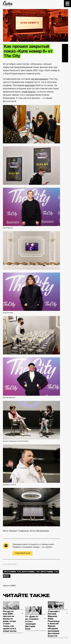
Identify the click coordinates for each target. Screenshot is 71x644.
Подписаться (23, 553)
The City (8, 4)
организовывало (40, 79)
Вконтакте (65, 53)
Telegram (65, 47)
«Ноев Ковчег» (29, 92)
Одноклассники (65, 59)
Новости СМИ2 (9, 586)
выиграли (30, 85)
